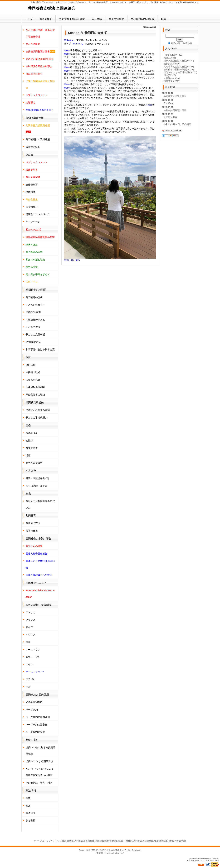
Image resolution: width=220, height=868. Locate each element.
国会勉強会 (32, 207)
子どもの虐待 (33, 327)
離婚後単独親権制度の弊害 (168, 841)
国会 (170, 75)
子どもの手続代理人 (37, 418)
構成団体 (30, 192)
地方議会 (31, 471)
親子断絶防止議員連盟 (38, 139)
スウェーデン (33, 657)
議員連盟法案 (33, 147)
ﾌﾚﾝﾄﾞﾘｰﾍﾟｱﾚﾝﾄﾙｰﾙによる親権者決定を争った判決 (40, 772)
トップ (29, 19)
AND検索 (174, 43)
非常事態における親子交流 (40, 349)
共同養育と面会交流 (143, 841)
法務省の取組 (33, 372)
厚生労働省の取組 (35, 395)
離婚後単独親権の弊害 (179, 69)
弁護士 (149, 105)
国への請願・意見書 (37, 486)
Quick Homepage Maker (207, 859)
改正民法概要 (116, 19)
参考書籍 (30, 820)
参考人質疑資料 (34, 463)
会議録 (29, 440)
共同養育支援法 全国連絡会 (52, 8)
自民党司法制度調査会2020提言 (40, 504)
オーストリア (33, 650)
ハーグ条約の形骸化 (37, 724)
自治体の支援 (33, 523)
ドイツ (29, 627)
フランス (30, 620)
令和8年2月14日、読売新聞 (177, 124)
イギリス (30, 635)
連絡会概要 (46, 19)
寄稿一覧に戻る (72, 260)
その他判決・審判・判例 (39, 783)
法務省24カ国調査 (35, 387)
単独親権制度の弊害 (142, 19)
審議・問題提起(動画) (37, 478)
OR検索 (187, 43)
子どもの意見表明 (35, 334)
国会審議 (97, 19)
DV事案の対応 (33, 342)
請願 (28, 455)
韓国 (28, 642)
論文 (28, 806)
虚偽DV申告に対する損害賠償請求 (41, 751)
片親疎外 (172, 78)
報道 (163, 19)
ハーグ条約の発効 (35, 732)
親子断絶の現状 (34, 297)
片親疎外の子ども (35, 320)
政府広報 (30, 365)
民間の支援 (32, 531)
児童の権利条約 (34, 702)
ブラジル (30, 679)
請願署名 (172, 81)
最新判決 (172, 64)
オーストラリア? (35, 672)
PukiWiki (196, 860)
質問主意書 (32, 448)
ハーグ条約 (32, 710)
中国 (28, 687)
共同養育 (31, 516)
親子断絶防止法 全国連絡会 (109, 850)
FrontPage (173, 55)
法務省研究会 (33, 380)
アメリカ (30, 612)
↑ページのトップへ (43, 841)
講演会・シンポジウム (38, 214)
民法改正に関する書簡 (38, 410)
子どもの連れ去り (35, 305)
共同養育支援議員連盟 (72, 19)
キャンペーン (33, 222)
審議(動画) (31, 433)
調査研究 (30, 813)
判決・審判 (32, 740)
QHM (217, 860)
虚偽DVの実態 (33, 312)
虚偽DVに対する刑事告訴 (39, 761)
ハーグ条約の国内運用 (38, 717)
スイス (29, 664)
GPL (213, 860)
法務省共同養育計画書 (175, 110)
